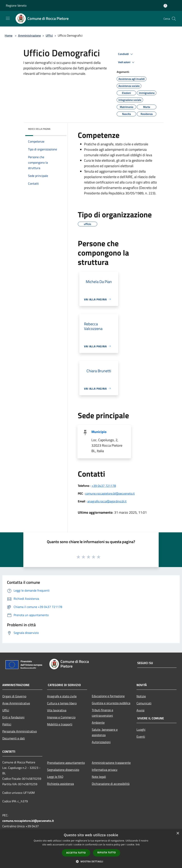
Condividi (126, 54)
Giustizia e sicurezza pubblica (111, 703)
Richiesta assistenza (60, 784)
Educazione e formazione (108, 696)
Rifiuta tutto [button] (107, 853)
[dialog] (91, 849)
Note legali (99, 777)
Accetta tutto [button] (76, 853)
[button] (91, 861)
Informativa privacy (105, 770)
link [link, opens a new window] (138, 845)
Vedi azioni (127, 62)
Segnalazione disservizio (63, 770)
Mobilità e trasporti (60, 724)
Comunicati (144, 703)
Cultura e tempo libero (62, 703)
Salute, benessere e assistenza (105, 732)
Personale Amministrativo (20, 731)
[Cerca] (174, 19)
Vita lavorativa (57, 710)
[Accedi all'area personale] (165, 6)
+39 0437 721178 (104, 486)
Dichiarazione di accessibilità (111, 784)
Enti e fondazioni (13, 717)
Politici (7, 724)
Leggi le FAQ (55, 777)
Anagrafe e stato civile (62, 696)
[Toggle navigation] (8, 18)
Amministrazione (29, 35)
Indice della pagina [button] (39, 129)
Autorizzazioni (101, 742)
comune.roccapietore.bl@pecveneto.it (110, 493)
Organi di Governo (14, 696)
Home (9, 35)
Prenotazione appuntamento (66, 763)
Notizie (141, 696)
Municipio (99, 432)
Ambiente (98, 722)
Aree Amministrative (16, 703)
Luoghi (141, 730)
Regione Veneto (16, 5)
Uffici (49, 35)
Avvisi (140, 710)
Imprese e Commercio (61, 717)
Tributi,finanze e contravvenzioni (102, 713)
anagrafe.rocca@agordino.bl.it (107, 501)
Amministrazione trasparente (111, 763)
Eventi (141, 737)
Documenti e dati (14, 738)
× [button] (178, 833)
